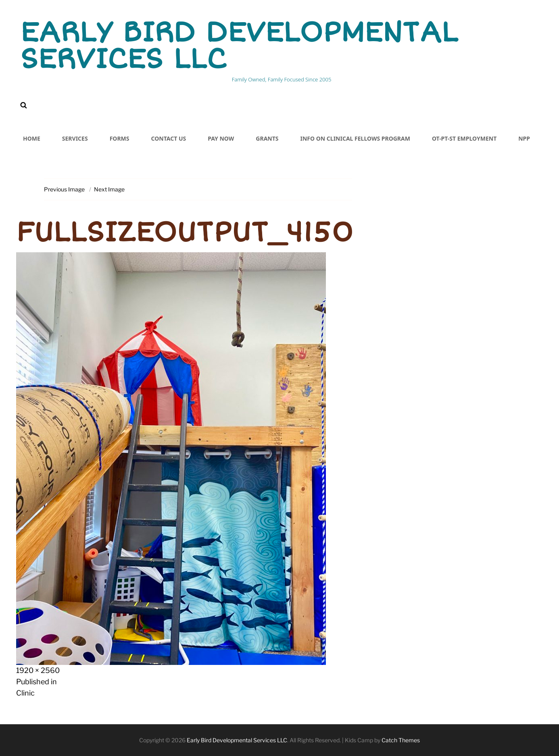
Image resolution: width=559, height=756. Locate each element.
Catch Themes (401, 740)
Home (32, 138)
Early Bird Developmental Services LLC (239, 46)
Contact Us (169, 138)
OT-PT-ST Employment (464, 138)
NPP (524, 138)
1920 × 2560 (38, 670)
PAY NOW (221, 138)
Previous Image (64, 189)
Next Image (109, 189)
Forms (120, 138)
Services (75, 138)
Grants (267, 138)
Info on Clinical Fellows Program (355, 138)
